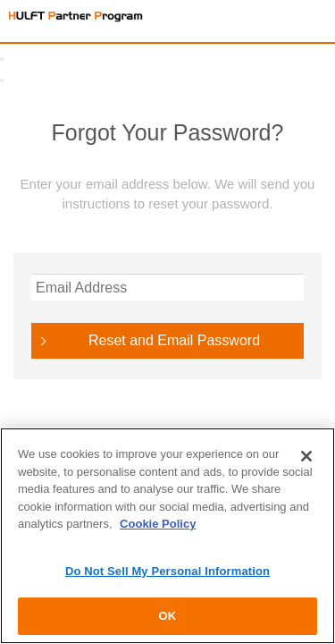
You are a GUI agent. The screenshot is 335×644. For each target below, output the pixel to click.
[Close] (306, 456)
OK (168, 616)
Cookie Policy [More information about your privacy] (158, 524)
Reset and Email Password (174, 340)
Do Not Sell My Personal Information (167, 571)
